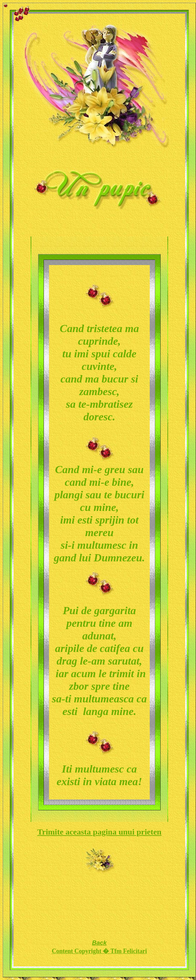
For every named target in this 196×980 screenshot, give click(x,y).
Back (99, 943)
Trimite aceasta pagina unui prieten (100, 832)
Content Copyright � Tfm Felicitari (99, 951)
